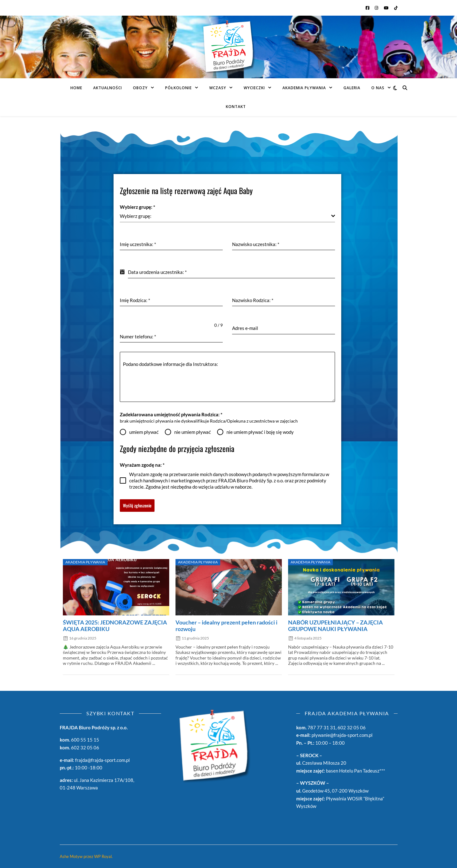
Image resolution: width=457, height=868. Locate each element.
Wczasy (218, 88)
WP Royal (103, 856)
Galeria (352, 88)
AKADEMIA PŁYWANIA (304, 88)
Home (76, 88)
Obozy (140, 88)
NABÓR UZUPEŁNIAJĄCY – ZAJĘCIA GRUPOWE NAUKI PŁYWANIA (335, 626)
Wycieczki (254, 88)
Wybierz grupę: (137, 207)
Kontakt (236, 107)
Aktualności (108, 88)
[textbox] (226, 216)
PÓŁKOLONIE (178, 88)
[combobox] (228, 216)
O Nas (378, 88)
